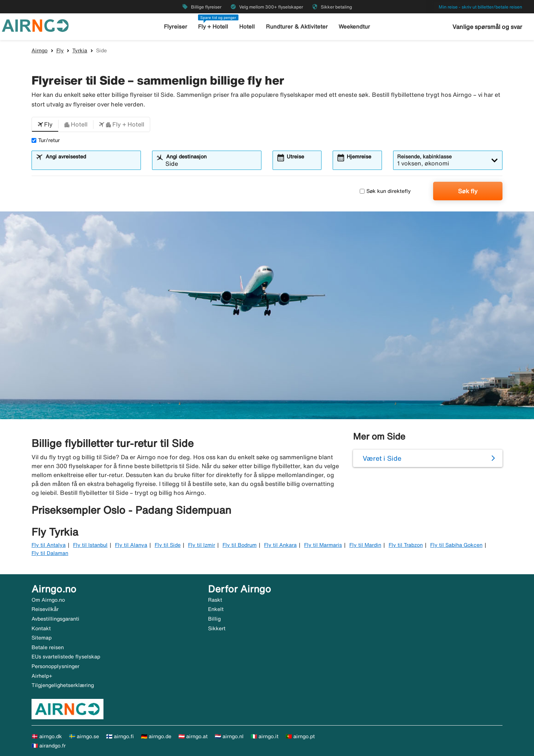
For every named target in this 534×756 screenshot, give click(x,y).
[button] (45, 125)
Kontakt (41, 628)
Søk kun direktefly (385, 191)
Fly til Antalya (49, 545)
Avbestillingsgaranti (55, 619)
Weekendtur (354, 27)
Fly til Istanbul (90, 545)
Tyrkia (80, 50)
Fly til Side (168, 545)
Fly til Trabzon (406, 545)
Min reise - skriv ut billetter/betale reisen (480, 7)
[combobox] (91, 164)
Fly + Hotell (213, 27)
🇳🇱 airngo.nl (229, 736)
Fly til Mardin (365, 545)
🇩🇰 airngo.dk (47, 736)
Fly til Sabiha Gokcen (456, 545)
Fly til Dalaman (50, 553)
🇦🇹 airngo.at (193, 736)
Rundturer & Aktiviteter (297, 27)
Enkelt (216, 609)
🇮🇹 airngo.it (265, 736)
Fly (60, 50)
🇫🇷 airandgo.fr (49, 746)
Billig (214, 619)
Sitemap (42, 638)
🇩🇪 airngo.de (156, 736)
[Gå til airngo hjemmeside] (35, 25)
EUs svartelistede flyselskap (66, 657)
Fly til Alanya (131, 545)
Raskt (215, 600)
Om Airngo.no (48, 600)
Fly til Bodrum (240, 545)
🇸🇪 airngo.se (84, 736)
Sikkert (217, 628)
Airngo (39, 50)
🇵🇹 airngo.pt (300, 736)
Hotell (247, 27)
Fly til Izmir (202, 545)
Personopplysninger (55, 666)
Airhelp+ (42, 676)
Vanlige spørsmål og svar (487, 27)
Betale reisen (48, 647)
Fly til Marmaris (323, 545)
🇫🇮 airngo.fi (120, 736)
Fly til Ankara (280, 545)
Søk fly (468, 191)
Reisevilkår (45, 609)
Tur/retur (46, 140)
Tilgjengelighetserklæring (63, 685)
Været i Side (382, 458)
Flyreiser (176, 27)
